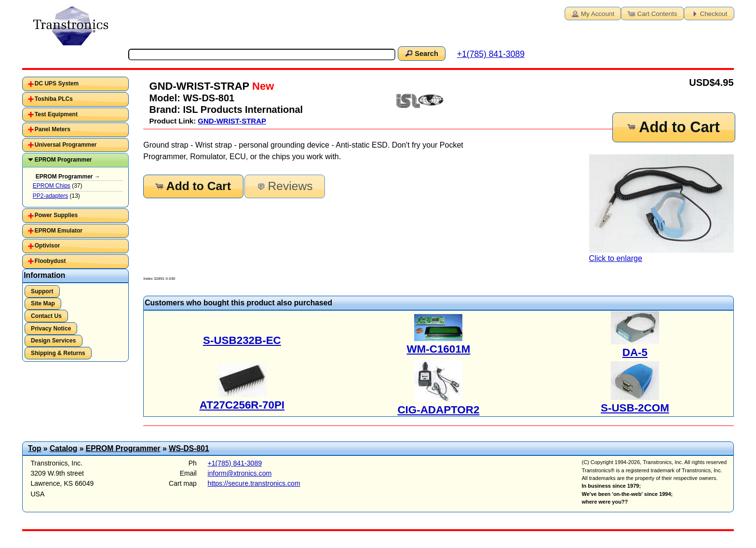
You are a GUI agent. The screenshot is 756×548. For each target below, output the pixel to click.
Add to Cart (673, 127)
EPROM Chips (52, 186)
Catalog (63, 448)
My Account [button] (592, 13)
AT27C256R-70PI (242, 405)
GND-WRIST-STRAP (232, 121)
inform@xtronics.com (240, 473)
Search (421, 53)
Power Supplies (56, 215)
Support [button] (42, 291)
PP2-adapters (50, 196)
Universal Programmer (66, 145)
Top (35, 448)
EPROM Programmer (63, 160)
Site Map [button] (43, 303)
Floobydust (50, 261)
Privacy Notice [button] (51, 329)
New (262, 86)
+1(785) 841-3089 (491, 54)
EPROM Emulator (59, 231)
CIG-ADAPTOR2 (438, 410)
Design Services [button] (53, 341)
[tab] (75, 84)
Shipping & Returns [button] (58, 353)
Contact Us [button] (46, 316)
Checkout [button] (708, 13)
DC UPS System (57, 83)
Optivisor (47, 246)
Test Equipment (56, 114)
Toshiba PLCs (54, 99)
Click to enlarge (661, 208)
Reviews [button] (284, 186)
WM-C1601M (438, 349)
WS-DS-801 (189, 448)
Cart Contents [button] (652, 13)
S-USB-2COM (635, 408)
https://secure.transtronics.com (254, 483)
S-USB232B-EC (242, 340)
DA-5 (635, 352)
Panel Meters (53, 129)
